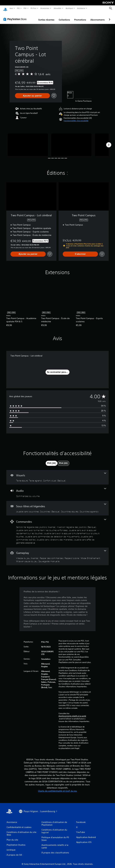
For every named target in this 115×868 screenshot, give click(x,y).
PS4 (25, 8)
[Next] (109, 142)
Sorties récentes (46, 17)
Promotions (80, 17)
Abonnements (98, 17)
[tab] (52, 460)
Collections (64, 17)
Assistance (81, 8)
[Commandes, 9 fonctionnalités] (57, 529)
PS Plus (33, 8)
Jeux (11, 8)
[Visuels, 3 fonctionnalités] (57, 475)
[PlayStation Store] (16, 16)
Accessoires (45, 8)
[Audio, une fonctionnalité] (57, 490)
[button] (76, 118)
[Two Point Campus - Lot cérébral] (28, 142)
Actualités (57, 8)
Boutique (69, 8)
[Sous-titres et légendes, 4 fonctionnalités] (57, 505)
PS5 (18, 8)
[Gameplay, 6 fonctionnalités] (57, 554)
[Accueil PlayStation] (5, 8)
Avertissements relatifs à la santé (72, 713)
